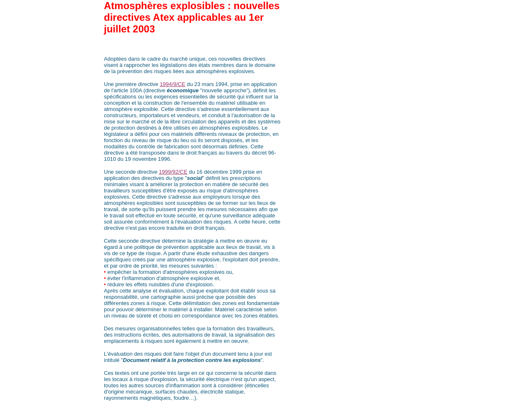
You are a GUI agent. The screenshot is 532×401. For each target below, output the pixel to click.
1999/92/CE (173, 172)
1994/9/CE (172, 84)
